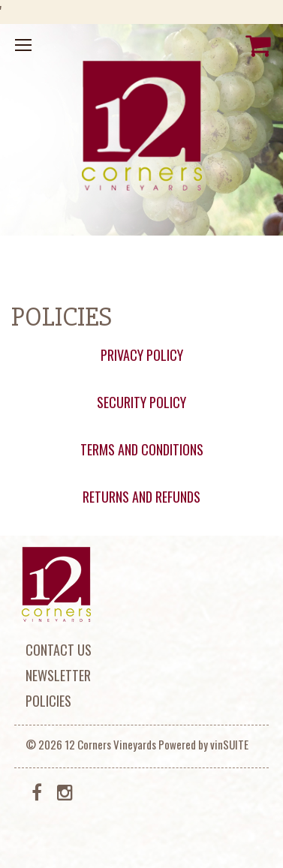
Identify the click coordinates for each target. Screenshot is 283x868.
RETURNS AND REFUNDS (141, 497)
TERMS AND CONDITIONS (142, 449)
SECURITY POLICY (141, 402)
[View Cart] (258, 45)
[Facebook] (37, 791)
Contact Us (59, 650)
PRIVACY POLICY (142, 355)
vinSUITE (229, 744)
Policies (48, 701)
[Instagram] (65, 791)
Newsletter (58, 675)
